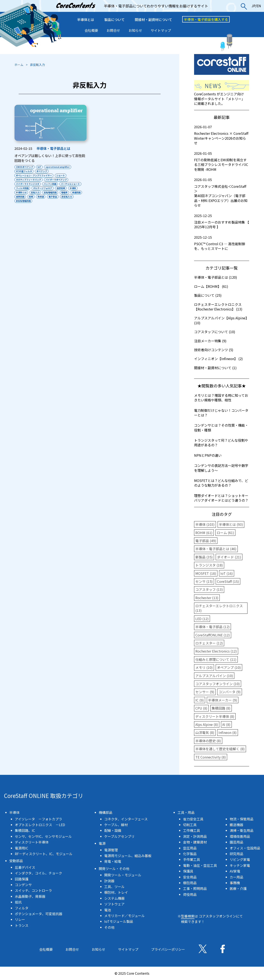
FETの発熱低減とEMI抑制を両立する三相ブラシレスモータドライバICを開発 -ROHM (222, 161)
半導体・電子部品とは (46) (216, 549)
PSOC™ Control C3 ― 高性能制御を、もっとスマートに (222, 243)
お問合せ (113, 30)
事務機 (235, 883)
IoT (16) (227, 573)
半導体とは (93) (231, 524)
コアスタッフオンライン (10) (218, 684)
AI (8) (226, 724)
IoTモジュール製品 (119, 921)
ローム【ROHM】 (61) (211, 286)
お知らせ (135, 30)
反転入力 (36, 192)
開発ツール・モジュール (123, 875)
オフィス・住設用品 (245, 848)
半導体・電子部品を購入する (206, 19)
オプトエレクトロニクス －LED (40, 825)
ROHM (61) (204, 533)
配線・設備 (113, 830)
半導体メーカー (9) (223, 700)
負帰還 (57, 197)
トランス (22, 925)
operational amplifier (60, 167)
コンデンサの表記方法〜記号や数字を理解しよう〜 (221, 468)
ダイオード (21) (229, 557)
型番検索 (188, 916)
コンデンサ (23, 885)
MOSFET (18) (206, 573)
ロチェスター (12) (209, 643)
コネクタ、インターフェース (126, 819)
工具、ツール (114, 887)
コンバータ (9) (230, 692)
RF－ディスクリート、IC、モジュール (44, 854)
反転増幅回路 (52, 192)
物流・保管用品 (242, 819)
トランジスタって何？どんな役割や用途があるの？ (221, 443)
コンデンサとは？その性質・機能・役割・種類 (221, 427)
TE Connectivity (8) (211, 757)
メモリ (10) (204, 667)
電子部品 (70, 197)
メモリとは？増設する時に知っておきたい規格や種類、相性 (221, 398)
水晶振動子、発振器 (30, 896)
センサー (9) (205, 692)
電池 (108, 910)
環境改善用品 (240, 836)
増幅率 (67, 192)
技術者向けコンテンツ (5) (214, 350)
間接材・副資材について (153, 19)
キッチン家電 (240, 865)
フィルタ (22, 908)
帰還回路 (20, 197)
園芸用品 (236, 842)
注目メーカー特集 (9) (210, 341)
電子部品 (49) (206, 541)
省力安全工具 (193, 819)
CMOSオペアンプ (24, 167)
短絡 (46, 197)
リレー (20, 919)
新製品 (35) (204, 557)
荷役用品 (190, 894)
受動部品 (16, 861)
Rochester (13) (207, 598)
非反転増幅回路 (39, 201)
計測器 (109, 881)
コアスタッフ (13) (209, 589)
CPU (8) (201, 708)
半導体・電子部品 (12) (213, 627)
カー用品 (236, 877)
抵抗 (18, 902)
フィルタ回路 (22, 188)
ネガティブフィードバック (28, 180)
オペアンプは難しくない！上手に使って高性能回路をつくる (50, 158)
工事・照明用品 (195, 888)
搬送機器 (236, 825)
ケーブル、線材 (116, 825)
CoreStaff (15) (228, 581)
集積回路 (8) (221, 708)
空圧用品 (190, 848)
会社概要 (91, 30)
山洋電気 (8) (205, 732)
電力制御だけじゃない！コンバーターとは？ (221, 413)
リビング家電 (240, 859)
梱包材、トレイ (116, 892)
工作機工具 (192, 830)
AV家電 (235, 871)
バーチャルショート (72, 184)
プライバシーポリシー (168, 949)
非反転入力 (21, 201)
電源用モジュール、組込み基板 (128, 856)
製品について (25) (208, 295)
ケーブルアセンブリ (119, 836)
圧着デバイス (25, 867)
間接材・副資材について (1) (215, 368)
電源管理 (111, 850)
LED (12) (202, 619)
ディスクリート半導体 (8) (215, 716)
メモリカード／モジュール (124, 916)
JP (253, 6)
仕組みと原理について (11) (216, 659)
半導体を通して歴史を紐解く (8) (220, 749)
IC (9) (200, 700)
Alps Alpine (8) (207, 724)
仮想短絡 (63, 188)
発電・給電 (113, 861)
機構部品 (106, 812)
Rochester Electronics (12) (216, 651)
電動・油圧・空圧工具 (200, 865)
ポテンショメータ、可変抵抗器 (39, 914)
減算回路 (34, 197)
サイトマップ (161, 30)
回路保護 (22, 879)
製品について (114, 19)
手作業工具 (192, 859)
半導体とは (86, 19)
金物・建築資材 (195, 842)
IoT (40, 167)
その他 (109, 927)
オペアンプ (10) (229, 667)
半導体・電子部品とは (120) (216, 277)
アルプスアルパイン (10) (214, 676)
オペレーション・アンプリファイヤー (34, 175)
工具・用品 (186, 812)
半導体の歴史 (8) (208, 741)
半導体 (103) (205, 524)
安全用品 (190, 877)
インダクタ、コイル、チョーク (38, 873)
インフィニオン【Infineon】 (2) (218, 359)
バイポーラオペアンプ (57, 180)
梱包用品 (190, 883)
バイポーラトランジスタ (28, 184)
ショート (62, 175)
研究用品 (236, 854)
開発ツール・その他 (114, 869)
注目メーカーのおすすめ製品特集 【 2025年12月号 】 (222, 221)
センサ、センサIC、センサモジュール (43, 836)
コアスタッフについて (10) (215, 332)
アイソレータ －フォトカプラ (38, 819)
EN (259, 6)
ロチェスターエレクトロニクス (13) (219, 608)
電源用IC (22, 848)
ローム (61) (225, 533)
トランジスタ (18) (209, 565)
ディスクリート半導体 (32, 842)
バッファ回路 (51, 184)
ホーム (19, 65)
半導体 (76, 188)
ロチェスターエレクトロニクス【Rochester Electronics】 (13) (218, 307)
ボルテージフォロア (44, 188)
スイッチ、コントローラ (33, 890)
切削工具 (190, 825)
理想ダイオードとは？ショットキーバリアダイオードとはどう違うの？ (221, 498)
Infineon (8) (228, 732)
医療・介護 (238, 888)
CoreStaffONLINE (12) (213, 635)
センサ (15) (204, 581)
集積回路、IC (25, 830)
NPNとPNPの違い (208, 455)
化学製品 (190, 854)
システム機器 (114, 898)
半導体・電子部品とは (53, 148)
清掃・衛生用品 (242, 830)
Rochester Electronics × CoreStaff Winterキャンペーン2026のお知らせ (222, 135)
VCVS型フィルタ (24, 171)
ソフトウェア (114, 904)
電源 (102, 843)
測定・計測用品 (195, 836)
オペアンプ (43, 171)
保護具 (188, 871)
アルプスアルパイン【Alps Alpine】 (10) (221, 320)
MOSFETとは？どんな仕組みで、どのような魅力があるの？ (221, 483)
